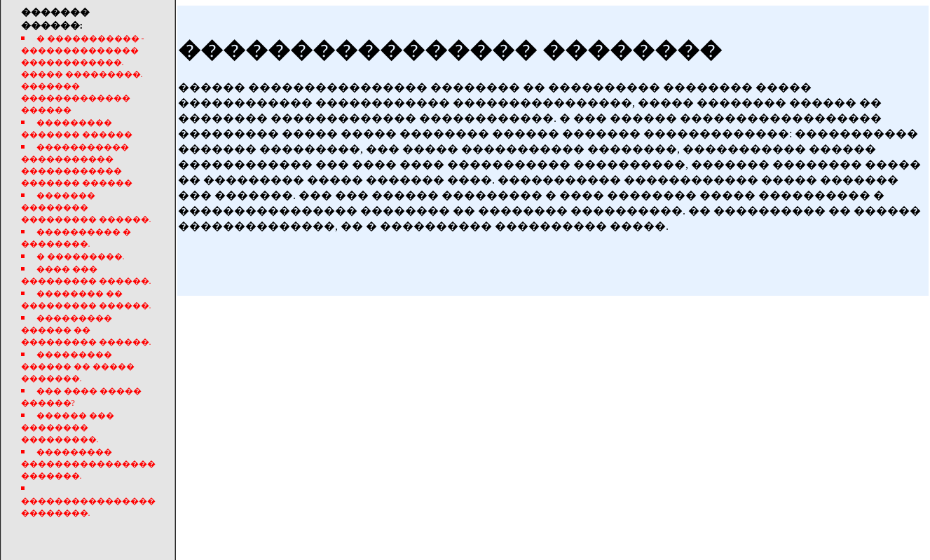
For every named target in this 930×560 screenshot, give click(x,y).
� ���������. (81, 257)
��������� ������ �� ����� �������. (78, 367)
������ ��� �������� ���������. (68, 428)
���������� (634, 545)
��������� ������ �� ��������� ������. (86, 330)
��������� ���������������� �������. (88, 464)
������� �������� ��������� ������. (86, 207)
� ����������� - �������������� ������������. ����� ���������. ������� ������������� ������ (83, 74)
